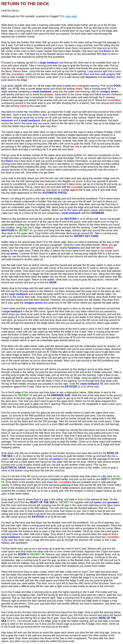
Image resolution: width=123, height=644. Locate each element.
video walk (71, 16)
